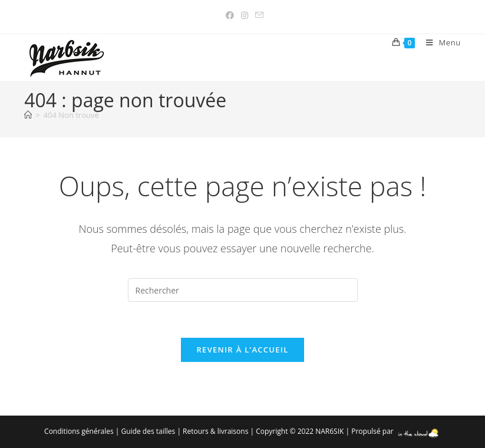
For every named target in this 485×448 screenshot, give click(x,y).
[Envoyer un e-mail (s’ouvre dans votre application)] (258, 15)
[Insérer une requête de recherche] (243, 290)
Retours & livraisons (215, 431)
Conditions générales (79, 431)
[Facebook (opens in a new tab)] (230, 15)
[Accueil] (28, 115)
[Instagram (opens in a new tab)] (245, 15)
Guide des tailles (149, 431)
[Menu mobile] (439, 42)
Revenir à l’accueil (242, 350)
